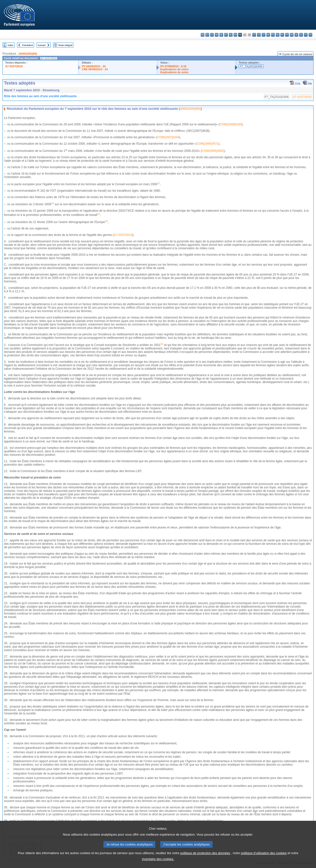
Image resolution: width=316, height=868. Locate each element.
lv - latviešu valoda (259, 35)
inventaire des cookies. (158, 864)
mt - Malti (273, 35)
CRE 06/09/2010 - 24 (95, 69)
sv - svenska (310, 35)
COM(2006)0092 (213, 151)
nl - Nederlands (278, 35)
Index (10, 45)
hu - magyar (268, 35)
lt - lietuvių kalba (264, 35)
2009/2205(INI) (28, 54)
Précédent (28, 45)
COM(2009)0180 (230, 124)
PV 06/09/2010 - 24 (94, 66)
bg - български (203, 35)
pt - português (287, 35)
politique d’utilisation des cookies (264, 858)
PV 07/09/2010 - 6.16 (173, 66)
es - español (207, 35)
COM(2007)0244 (168, 137)
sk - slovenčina (296, 35)
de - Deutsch (221, 35)
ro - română (292, 35)
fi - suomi (306, 35)
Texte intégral (65, 45)
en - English (235, 35)
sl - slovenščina (301, 35)
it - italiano (254, 35)
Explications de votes (174, 69)
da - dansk (217, 35)
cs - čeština (212, 35)
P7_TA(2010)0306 (251, 66)
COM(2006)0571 (207, 144)
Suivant (42, 45)
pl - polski (282, 35)
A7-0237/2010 (14, 66)
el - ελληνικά (231, 35)
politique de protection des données (205, 858)
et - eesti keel (226, 35)
